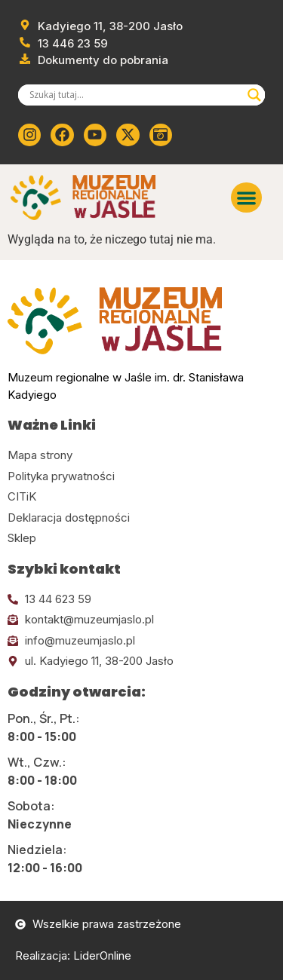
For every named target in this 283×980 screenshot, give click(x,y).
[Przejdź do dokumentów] (93, 61)
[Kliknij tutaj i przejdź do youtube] (95, 135)
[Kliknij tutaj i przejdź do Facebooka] (62, 135)
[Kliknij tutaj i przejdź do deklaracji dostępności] (141, 518)
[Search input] (135, 95)
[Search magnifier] (254, 95)
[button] (246, 198)
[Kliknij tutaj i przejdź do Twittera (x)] (128, 135)
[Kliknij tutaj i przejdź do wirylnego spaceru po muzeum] (161, 135)
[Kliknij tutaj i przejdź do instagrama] (29, 135)
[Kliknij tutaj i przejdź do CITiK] (141, 497)
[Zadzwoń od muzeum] (63, 44)
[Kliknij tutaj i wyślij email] (141, 620)
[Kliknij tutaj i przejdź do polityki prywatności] (141, 477)
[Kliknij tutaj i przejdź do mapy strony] (141, 456)
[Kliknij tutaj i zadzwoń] (141, 600)
